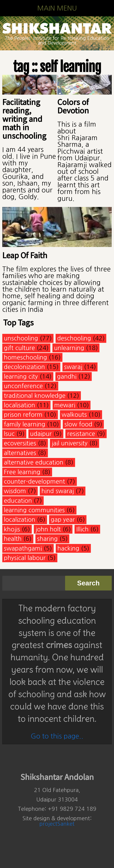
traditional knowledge (35, 396)
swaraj (73, 367)
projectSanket (57, 824)
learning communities (34, 510)
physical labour (25, 558)
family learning (25, 424)
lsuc (9, 434)
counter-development (34, 481)
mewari (65, 405)
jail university (70, 443)
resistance (81, 434)
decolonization (24, 367)
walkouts (74, 415)
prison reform (23, 415)
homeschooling (25, 357)
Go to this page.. (57, 736)
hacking (68, 548)
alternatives (20, 453)
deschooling (74, 338)
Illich (82, 529)
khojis (12, 529)
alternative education (34, 462)
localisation (19, 405)
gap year (63, 519)
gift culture (19, 348)
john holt (48, 529)
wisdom (15, 491)
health (13, 539)
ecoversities (20, 443)
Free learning (22, 472)
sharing (47, 539)
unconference (23, 386)
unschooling (21, 338)
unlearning (69, 348)
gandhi (67, 376)
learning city (21, 376)
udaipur (41, 434)
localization (20, 519)
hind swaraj (58, 491)
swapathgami (23, 548)
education (18, 501)
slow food (78, 424)
